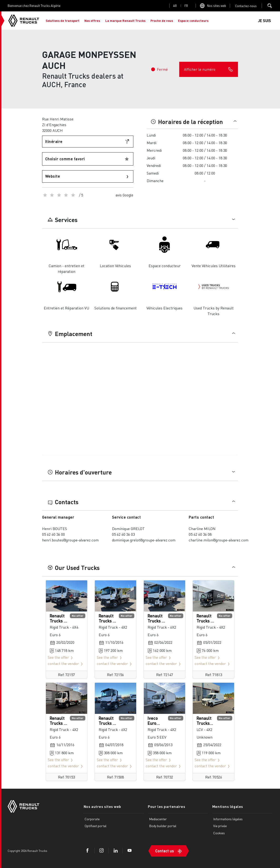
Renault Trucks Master (204, 723)
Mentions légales (227, 806)
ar (175, 6)
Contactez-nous (246, 6)
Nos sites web (217, 6)
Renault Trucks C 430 (58, 621)
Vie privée (220, 826)
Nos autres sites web (102, 806)
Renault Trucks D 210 (205, 621)
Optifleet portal (96, 826)
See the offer (61, 657)
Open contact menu (246, 6)
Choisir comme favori (65, 159)
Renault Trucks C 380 (107, 621)
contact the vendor (66, 663)
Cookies (219, 833)
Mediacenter (158, 819)
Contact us (165, 851)
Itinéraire (54, 141)
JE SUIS (264, 21)
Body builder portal (163, 826)
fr (186, 6)
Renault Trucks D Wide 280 (59, 723)
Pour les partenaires (166, 806)
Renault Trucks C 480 (156, 621)
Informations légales (228, 819)
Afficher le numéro (209, 69)
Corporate (92, 819)
